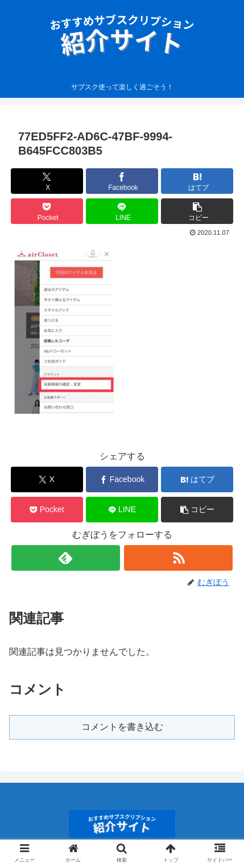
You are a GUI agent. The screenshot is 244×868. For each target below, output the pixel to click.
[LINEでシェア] (122, 211)
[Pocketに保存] (47, 211)
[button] (197, 211)
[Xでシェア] (47, 181)
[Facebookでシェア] (122, 181)
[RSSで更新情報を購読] (178, 558)
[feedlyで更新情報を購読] (66, 558)
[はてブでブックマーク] (197, 181)
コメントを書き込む (122, 727)
